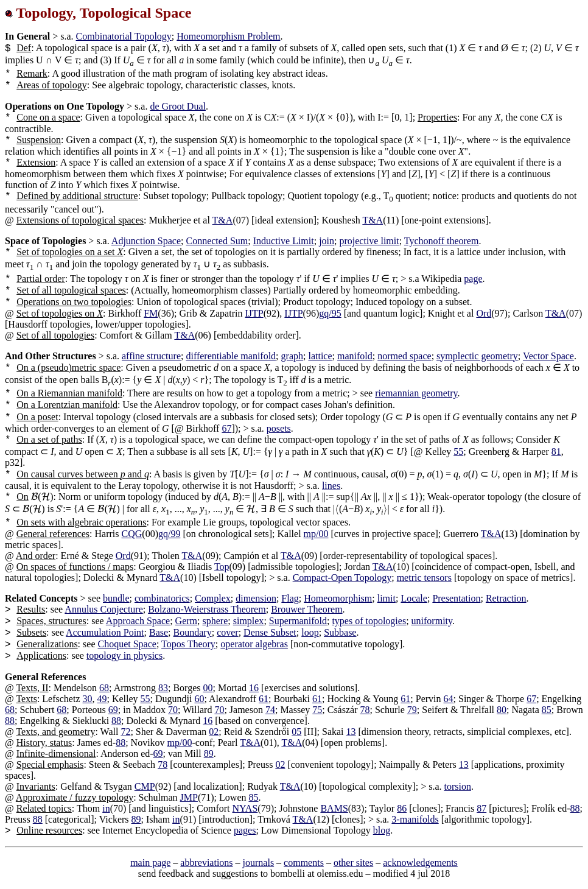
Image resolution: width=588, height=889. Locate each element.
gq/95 (330, 313)
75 (317, 710)
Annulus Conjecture (103, 609)
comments (304, 863)
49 (102, 699)
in (106, 808)
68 (104, 688)
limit (387, 598)
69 (113, 710)
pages (245, 830)
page (473, 279)
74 (270, 710)
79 (412, 710)
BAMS (334, 808)
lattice (320, 356)
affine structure (151, 356)
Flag (290, 598)
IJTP (254, 313)
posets (279, 428)
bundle (116, 598)
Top (222, 567)
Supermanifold (298, 621)
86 (402, 808)
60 (200, 699)
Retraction (506, 598)
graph (292, 356)
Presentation (456, 598)
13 (351, 732)
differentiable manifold (231, 356)
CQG (132, 534)
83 (163, 688)
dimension (256, 598)
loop (310, 632)
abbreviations (206, 863)
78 (365, 710)
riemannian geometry (416, 393)
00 (208, 688)
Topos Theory (188, 644)
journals (259, 863)
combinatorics (162, 598)
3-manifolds (415, 819)
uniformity (432, 621)
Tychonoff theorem (442, 241)
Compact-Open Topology (342, 578)
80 (502, 710)
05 (296, 732)
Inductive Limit (284, 241)
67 (226, 428)
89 (209, 754)
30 (88, 699)
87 (481, 808)
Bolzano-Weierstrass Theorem (207, 609)
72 (125, 732)
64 (449, 699)
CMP (145, 786)
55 (458, 452)
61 (264, 699)
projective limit (369, 241)
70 (173, 710)
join (327, 241)
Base (159, 632)
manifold (355, 356)
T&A (223, 220)
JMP (189, 797)
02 (214, 732)
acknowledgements (420, 863)
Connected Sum (217, 241)
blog (382, 830)
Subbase (340, 632)
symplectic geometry (477, 356)
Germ (186, 621)
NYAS (245, 808)
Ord (484, 313)
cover (228, 632)
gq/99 (169, 534)
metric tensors (424, 578)
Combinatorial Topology (124, 36)
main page (150, 863)
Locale (414, 598)
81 (556, 452)
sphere (215, 621)
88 (10, 721)
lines (331, 486)
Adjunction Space (146, 241)
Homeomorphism (338, 598)
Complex (213, 598)
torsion (457, 786)
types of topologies (369, 621)
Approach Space (138, 621)
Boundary (193, 632)
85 (547, 710)
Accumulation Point (105, 632)
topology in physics (124, 655)
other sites (353, 863)
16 (254, 688)
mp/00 (316, 534)
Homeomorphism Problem (228, 36)
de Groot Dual (178, 106)
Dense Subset (270, 632)
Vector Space (548, 356)
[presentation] (35, 497)
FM (151, 313)
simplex (249, 621)
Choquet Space (127, 644)
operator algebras (254, 644)
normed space (404, 356)
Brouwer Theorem (306, 609)
